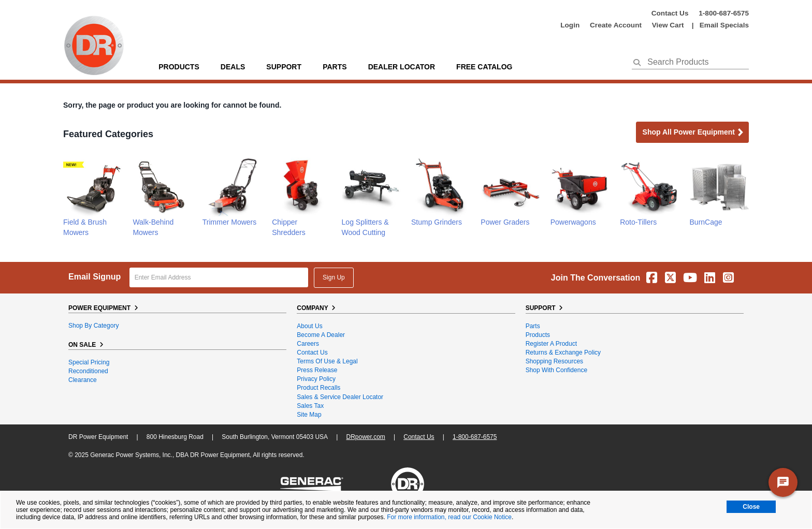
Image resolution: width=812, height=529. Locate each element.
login (570, 25)
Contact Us (670, 13)
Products (179, 67)
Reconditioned (88, 371)
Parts (533, 326)
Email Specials (724, 25)
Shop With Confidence (556, 370)
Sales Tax (310, 406)
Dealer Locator (402, 67)
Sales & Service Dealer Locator (340, 397)
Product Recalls (318, 388)
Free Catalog (484, 67)
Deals (233, 67)
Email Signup (95, 277)
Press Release (317, 370)
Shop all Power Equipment (693, 133)
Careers (308, 344)
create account (616, 25)
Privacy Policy (316, 379)
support (284, 67)
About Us (309, 326)
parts (335, 67)
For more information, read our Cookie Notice (449, 517)
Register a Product (551, 344)
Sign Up (334, 277)
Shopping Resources (554, 361)
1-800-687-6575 (724, 13)
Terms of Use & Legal (327, 361)
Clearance (83, 380)
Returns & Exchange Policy (563, 352)
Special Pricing (89, 362)
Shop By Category (93, 326)
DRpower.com (365, 437)
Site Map (309, 415)
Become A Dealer (321, 335)
